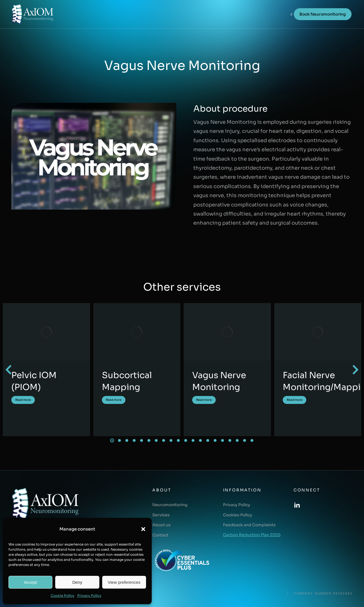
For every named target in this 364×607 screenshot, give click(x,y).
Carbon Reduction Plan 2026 (252, 535)
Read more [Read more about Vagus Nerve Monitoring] (204, 400)
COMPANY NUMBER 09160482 (323, 594)
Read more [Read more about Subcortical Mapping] (114, 400)
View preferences (124, 582)
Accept (31, 582)
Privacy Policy (89, 596)
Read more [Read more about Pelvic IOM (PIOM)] (23, 400)
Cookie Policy (63, 596)
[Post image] (46, 332)
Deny (77, 582)
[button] (143, 529)
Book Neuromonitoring (323, 14)
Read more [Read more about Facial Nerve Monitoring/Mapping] (295, 400)
